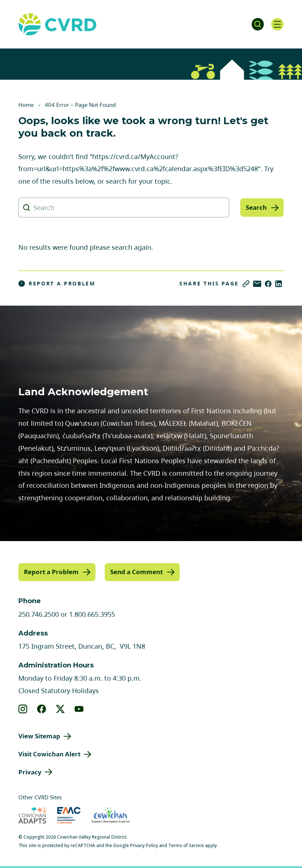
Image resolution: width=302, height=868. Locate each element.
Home (26, 105)
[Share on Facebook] (268, 284)
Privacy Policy (144, 845)
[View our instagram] (23, 709)
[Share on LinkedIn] (278, 284)
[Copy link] (246, 284)
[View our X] (60, 709)
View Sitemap (39, 736)
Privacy (30, 771)
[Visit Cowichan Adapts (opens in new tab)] (32, 815)
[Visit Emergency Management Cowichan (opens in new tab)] (69, 815)
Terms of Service (186, 845)
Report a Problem (57, 284)
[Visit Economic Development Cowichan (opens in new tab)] (111, 815)
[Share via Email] (257, 284)
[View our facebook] (42, 709)
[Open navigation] (276, 24)
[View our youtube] (79, 709)
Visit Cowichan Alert (49, 754)
